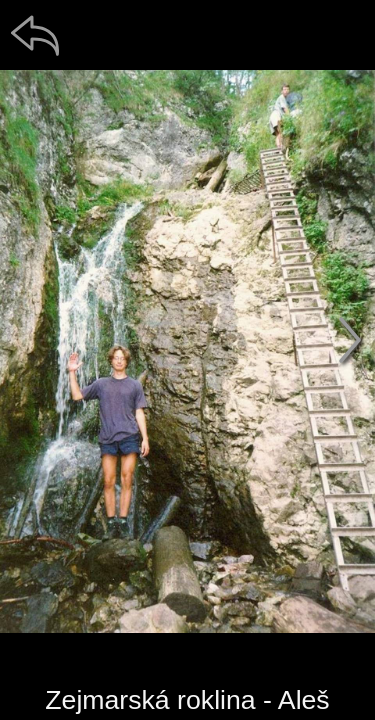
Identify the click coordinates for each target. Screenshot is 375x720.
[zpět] (35, 35)
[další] (350, 340)
